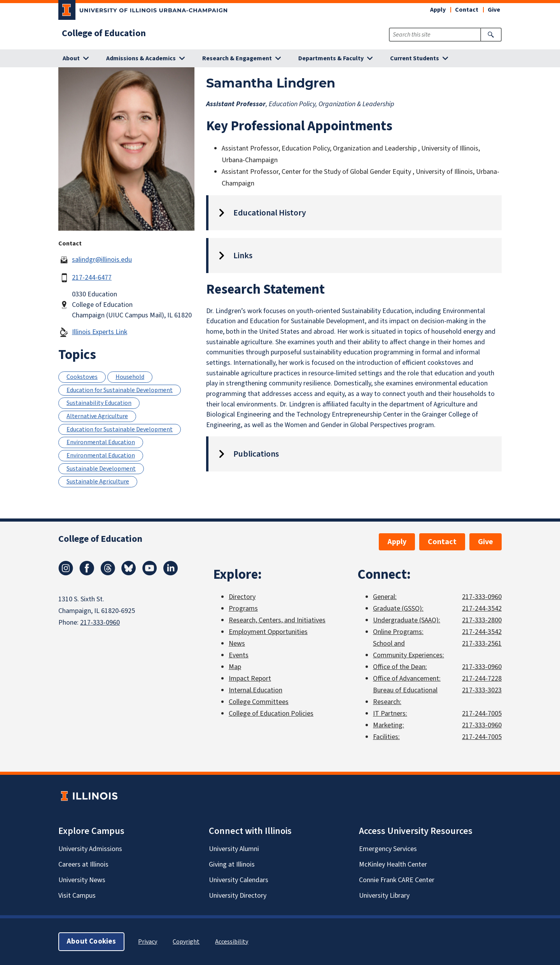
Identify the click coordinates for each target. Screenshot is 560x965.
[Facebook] (87, 573)
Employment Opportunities (268, 632)
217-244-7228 (482, 679)
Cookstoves (82, 377)
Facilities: (386, 737)
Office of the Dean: (400, 667)
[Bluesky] (129, 573)
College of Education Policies (271, 714)
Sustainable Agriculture (98, 482)
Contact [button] (467, 10)
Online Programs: (398, 632)
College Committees (259, 702)
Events (239, 655)
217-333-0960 (100, 623)
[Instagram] (66, 573)
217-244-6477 (92, 278)
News (237, 644)
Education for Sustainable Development (120, 390)
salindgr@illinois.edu (102, 260)
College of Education (104, 33)
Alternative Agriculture (97, 416)
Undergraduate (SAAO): (407, 620)
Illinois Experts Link (100, 332)
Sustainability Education (99, 403)
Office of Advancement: (407, 679)
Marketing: (388, 725)
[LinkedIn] (171, 573)
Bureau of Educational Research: (405, 696)
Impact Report (250, 679)
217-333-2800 (482, 620)
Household (130, 377)
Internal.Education (255, 690)
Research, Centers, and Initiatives (277, 620)
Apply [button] (438, 10)
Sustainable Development (101, 469)
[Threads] (108, 573)
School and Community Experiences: (409, 649)
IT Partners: (390, 714)
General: (385, 597)
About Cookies (91, 941)
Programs (243, 609)
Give (494, 10)
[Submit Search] (491, 35)
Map (235, 667)
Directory (242, 597)
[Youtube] (150, 573)
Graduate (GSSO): (398, 609)
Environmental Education (101, 442)
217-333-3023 (482, 690)
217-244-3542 (482, 609)
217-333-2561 (482, 644)
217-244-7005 (482, 714)
